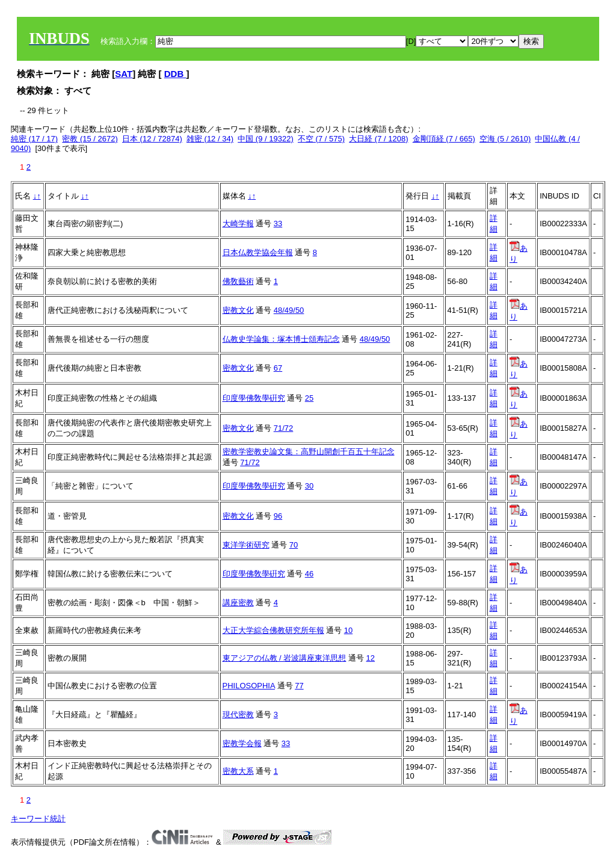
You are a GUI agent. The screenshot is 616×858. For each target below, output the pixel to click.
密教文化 (238, 310)
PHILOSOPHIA (249, 686)
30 (309, 486)
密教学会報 (242, 743)
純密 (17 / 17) (34, 139)
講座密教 (238, 603)
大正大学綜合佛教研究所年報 (273, 630)
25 (309, 398)
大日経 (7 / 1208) (378, 139)
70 (294, 545)
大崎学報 (238, 224)
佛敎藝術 (238, 281)
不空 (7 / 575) (321, 139)
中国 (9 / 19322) (266, 139)
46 (309, 574)
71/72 (284, 428)
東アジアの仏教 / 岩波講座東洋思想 (285, 658)
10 (348, 630)
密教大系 (238, 771)
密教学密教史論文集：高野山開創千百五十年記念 (309, 452)
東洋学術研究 (246, 545)
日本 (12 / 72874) (152, 139)
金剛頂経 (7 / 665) (444, 139)
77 (299, 686)
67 (278, 368)
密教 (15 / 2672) (90, 139)
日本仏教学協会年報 (258, 252)
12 (371, 658)
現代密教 (238, 714)
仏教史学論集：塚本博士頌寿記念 (281, 339)
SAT (124, 74)
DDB (175, 74)
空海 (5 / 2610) (505, 139)
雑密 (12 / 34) (210, 139)
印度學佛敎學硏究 (254, 398)
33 (278, 224)
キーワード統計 (38, 819)
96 (278, 516)
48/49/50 (289, 310)
